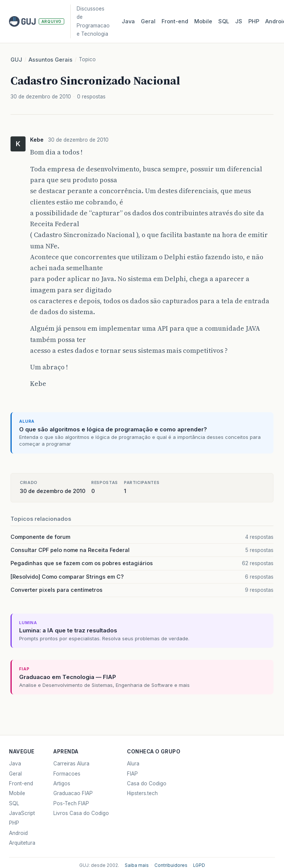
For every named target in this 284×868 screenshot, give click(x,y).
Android (18, 833)
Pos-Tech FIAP (71, 803)
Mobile (203, 21)
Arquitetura (22, 843)
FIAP (132, 774)
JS (239, 21)
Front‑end (175, 21)
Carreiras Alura (71, 764)
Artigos (62, 783)
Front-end (21, 783)
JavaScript (22, 813)
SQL (224, 21)
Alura (133, 764)
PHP (254, 21)
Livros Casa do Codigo (81, 813)
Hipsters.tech (142, 793)
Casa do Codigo (147, 783)
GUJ (16, 60)
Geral (148, 21)
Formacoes (67, 774)
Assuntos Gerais (51, 60)
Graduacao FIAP (73, 793)
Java (128, 21)
